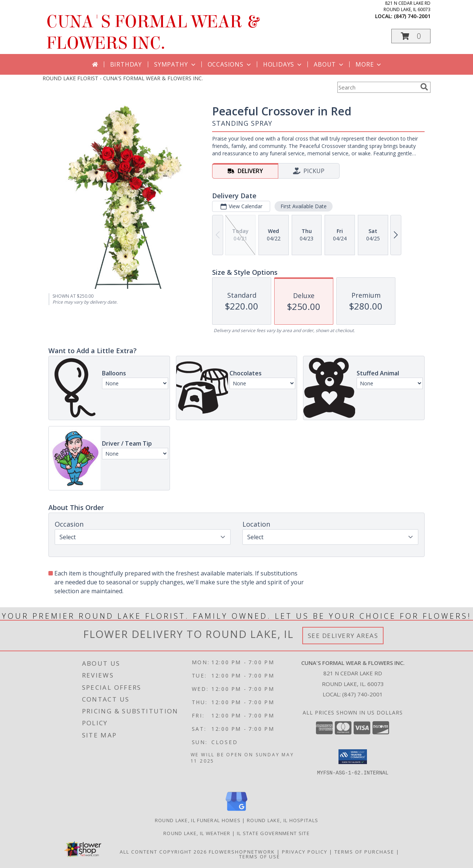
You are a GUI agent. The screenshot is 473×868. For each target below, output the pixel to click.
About (329, 64)
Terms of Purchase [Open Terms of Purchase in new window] (364, 852)
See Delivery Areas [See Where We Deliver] (343, 636)
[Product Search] (377, 87)
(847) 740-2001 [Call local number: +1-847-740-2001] (412, 16)
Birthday (126, 64)
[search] (424, 87)
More (369, 64)
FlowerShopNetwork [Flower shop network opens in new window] (242, 852)
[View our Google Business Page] (236, 811)
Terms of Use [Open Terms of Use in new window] (260, 857)
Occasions (230, 64)
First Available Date (304, 206)
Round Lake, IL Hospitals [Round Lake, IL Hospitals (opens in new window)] (283, 820)
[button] (411, 36)
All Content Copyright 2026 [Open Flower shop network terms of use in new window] (163, 852)
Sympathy (175, 64)
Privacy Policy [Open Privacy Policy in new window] (305, 852)
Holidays (283, 64)
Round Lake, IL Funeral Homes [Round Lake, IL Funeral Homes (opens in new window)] (198, 820)
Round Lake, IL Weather (197, 833)
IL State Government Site (273, 833)
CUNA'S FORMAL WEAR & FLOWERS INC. (152, 33)
